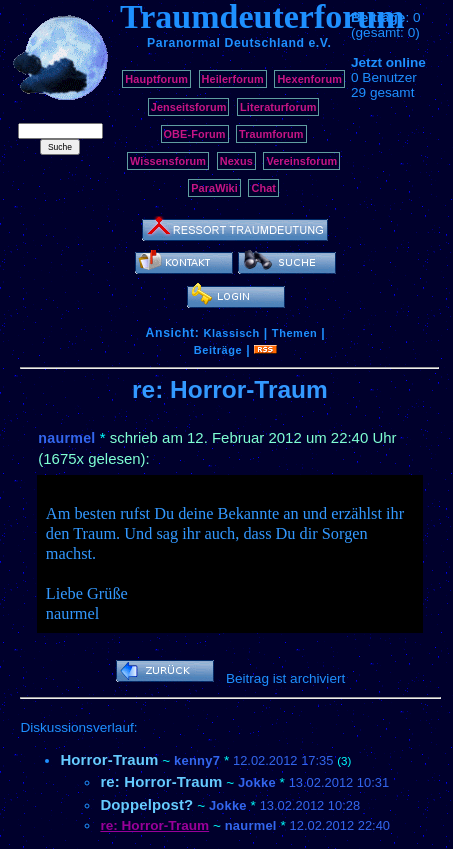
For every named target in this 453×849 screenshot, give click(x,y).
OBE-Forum (195, 134)
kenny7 (197, 760)
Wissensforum (168, 161)
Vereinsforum (301, 161)
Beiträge (218, 350)
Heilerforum (233, 79)
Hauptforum (156, 79)
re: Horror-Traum (161, 781)
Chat (263, 188)
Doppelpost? (146, 804)
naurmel (66, 438)
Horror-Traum (109, 759)
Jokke (257, 782)
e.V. (319, 43)
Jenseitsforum (189, 107)
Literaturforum (278, 107)
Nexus (236, 161)
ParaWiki (214, 188)
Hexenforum (309, 79)
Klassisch (231, 333)
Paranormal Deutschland (226, 43)
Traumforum (271, 134)
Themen (294, 333)
